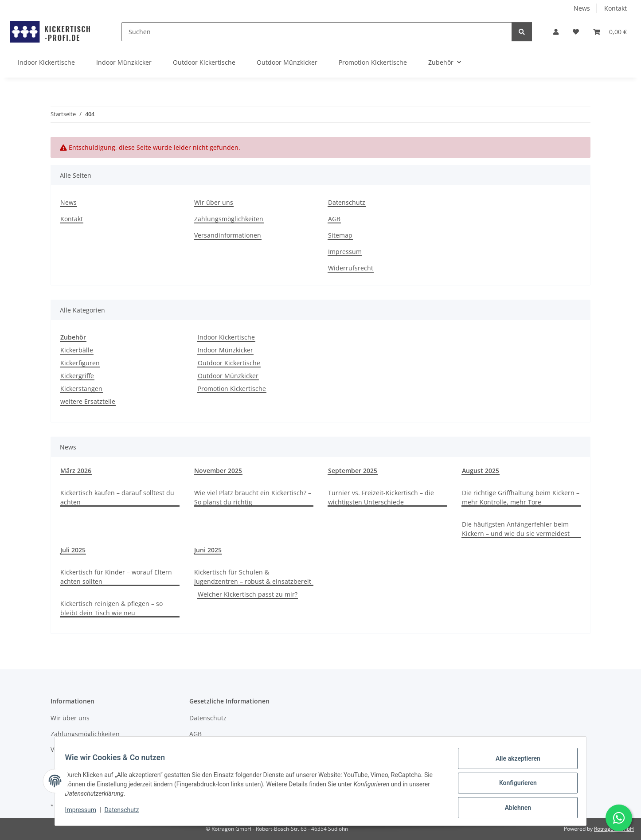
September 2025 (353, 471)
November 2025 (218, 471)
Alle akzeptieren (514, 762)
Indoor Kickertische (226, 337)
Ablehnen (514, 809)
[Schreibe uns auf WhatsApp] (619, 818)
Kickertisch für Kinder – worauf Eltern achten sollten (116, 577)
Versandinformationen (228, 235)
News (582, 8)
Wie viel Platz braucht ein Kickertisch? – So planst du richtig (253, 497)
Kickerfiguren (80, 363)
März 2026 (76, 471)
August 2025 (481, 471)
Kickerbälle (77, 350)
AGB (334, 219)
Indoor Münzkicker (225, 350)
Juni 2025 (208, 550)
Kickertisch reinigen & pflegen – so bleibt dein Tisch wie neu (111, 608)
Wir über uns (214, 202)
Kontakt (616, 8)
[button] (556, 32)
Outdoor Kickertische (229, 363)
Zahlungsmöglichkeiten (229, 219)
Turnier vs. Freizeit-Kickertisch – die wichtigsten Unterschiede (381, 497)
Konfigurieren (514, 785)
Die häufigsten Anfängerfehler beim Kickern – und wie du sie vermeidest (516, 529)
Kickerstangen (81, 389)
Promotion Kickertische (232, 389)
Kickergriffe (77, 376)
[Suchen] (317, 32)
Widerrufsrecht (351, 268)
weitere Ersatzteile (88, 401)
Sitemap (340, 235)
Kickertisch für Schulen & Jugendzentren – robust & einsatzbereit (253, 577)
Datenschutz (126, 813)
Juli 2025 (73, 550)
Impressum (85, 813)
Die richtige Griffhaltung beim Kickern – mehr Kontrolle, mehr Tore (521, 497)
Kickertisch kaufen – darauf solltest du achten (117, 497)
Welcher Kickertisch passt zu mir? (248, 594)
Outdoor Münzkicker (228, 376)
